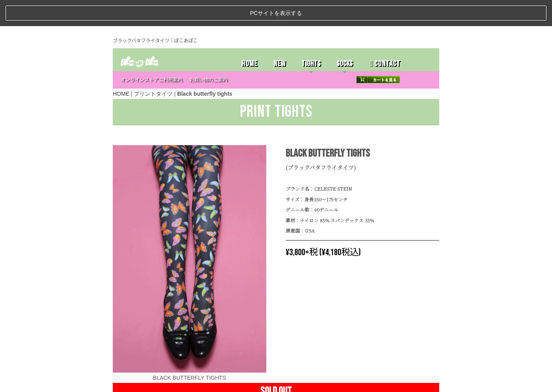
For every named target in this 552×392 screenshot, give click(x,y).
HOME (249, 37)
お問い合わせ (200, 383)
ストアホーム (144, 383)
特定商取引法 (172, 383)
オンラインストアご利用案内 (152, 53)
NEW (280, 37)
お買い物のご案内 (209, 53)
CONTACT (385, 37)
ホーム (123, 383)
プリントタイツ (153, 67)
